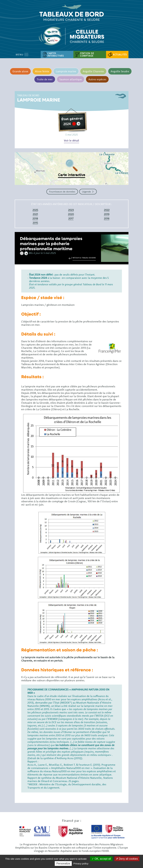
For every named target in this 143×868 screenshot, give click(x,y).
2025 (35, 210)
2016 (107, 218)
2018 (35, 218)
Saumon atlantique (71, 79)
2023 (71, 210)
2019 (107, 214)
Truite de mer (45, 79)
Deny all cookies (127, 859)
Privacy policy (81, 864)
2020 (71, 214)
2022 (107, 210)
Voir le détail (71, 140)
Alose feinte (42, 71)
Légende (86, 192)
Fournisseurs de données (62, 192)
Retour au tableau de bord (84, 258)
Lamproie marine (66, 71)
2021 (35, 214)
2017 (71, 218)
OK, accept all (101, 859)
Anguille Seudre (120, 71)
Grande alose (20, 71)
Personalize (63, 864)
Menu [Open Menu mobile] (22, 55)
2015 (35, 223)
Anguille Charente (93, 71)
